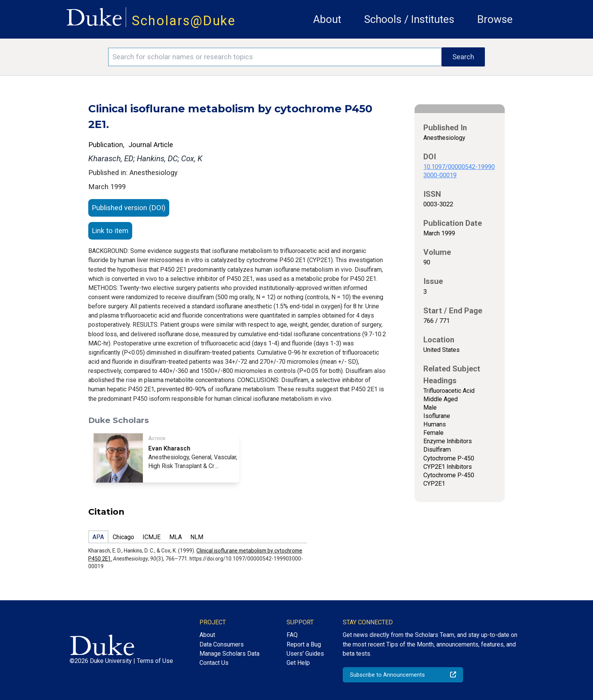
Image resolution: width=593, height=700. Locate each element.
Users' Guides (305, 654)
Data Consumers (222, 644)
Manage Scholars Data (229, 654)
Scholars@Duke (184, 21)
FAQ (292, 635)
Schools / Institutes (409, 19)
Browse (495, 19)
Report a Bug (304, 644)
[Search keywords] (275, 57)
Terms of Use (155, 661)
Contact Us (214, 663)
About (327, 19)
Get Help (298, 663)
